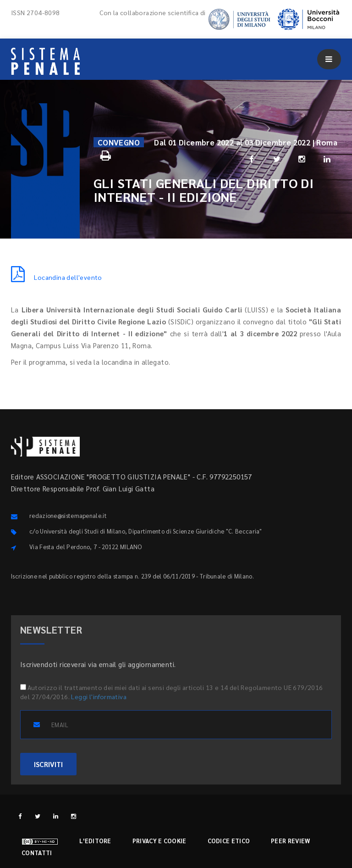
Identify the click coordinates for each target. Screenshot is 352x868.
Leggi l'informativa (99, 696)
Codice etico (229, 841)
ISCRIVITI (48, 764)
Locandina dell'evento (57, 277)
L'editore (95, 841)
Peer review (290, 841)
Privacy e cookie (159, 841)
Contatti (37, 853)
